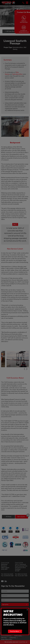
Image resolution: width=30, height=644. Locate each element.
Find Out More (14, 631)
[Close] (27, 610)
